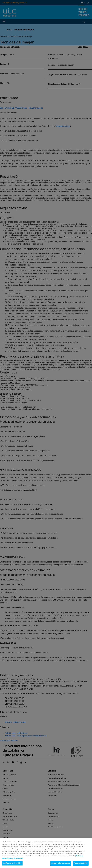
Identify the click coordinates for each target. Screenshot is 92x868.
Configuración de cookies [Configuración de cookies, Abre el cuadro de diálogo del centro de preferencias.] (12, 865)
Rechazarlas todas (81, 865)
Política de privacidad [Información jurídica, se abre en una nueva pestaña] (16, 860)
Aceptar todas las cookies (61, 865)
